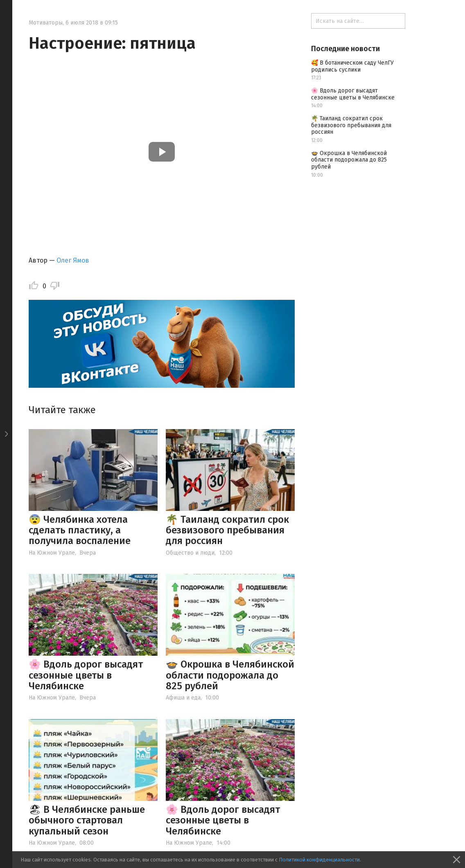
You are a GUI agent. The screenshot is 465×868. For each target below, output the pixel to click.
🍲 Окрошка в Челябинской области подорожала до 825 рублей (230, 675)
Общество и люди (190, 553)
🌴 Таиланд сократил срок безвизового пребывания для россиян (227, 530)
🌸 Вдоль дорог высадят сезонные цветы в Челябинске (86, 675)
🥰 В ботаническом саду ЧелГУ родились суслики (352, 66)
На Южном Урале (52, 553)
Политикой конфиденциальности (319, 860)
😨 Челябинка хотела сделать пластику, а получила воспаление (80, 530)
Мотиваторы (46, 23)
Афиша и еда (183, 698)
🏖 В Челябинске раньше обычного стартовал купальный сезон (87, 820)
